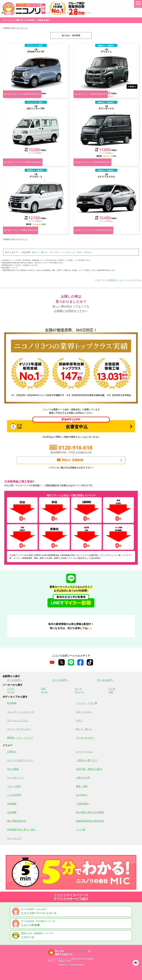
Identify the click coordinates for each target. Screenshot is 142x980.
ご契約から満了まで (87, 760)
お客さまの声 (83, 778)
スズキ (112, 689)
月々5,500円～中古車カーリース (72, 924)
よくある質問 (14, 795)
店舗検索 (12, 804)
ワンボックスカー (85, 738)
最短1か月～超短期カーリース (72, 936)
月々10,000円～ (61, 680)
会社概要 (12, 812)
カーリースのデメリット (20, 760)
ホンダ (78, 689)
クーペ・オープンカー (19, 729)
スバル (44, 692)
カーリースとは (84, 752)
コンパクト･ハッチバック (21, 712)
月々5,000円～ (15, 680)
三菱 (111, 692)
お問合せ (12, 752)
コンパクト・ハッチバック (62, 252)
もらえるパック (15, 778)
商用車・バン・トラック (20, 738)
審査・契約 (82, 786)
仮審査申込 (60, 425)
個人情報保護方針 (17, 821)
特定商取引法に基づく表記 (21, 829)
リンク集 (81, 829)
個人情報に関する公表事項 (90, 812)
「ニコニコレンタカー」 (76, 951)
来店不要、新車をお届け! (89, 769)
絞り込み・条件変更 (71, 35)
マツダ (11, 692)
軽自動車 (26, 252)
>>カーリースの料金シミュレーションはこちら (118, 280)
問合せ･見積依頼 (70, 460)
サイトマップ (14, 838)
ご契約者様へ (83, 804)
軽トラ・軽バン (40, 252)
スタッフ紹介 (14, 786)
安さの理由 (13, 769)
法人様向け (82, 795)
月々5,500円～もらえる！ (72, 911)
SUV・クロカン (85, 252)
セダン (79, 720)
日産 (43, 689)
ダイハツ (79, 692)
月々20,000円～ (106, 680)
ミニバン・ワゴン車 (87, 703)
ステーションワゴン (18, 720)
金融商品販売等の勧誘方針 (90, 821)
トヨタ (11, 689)
